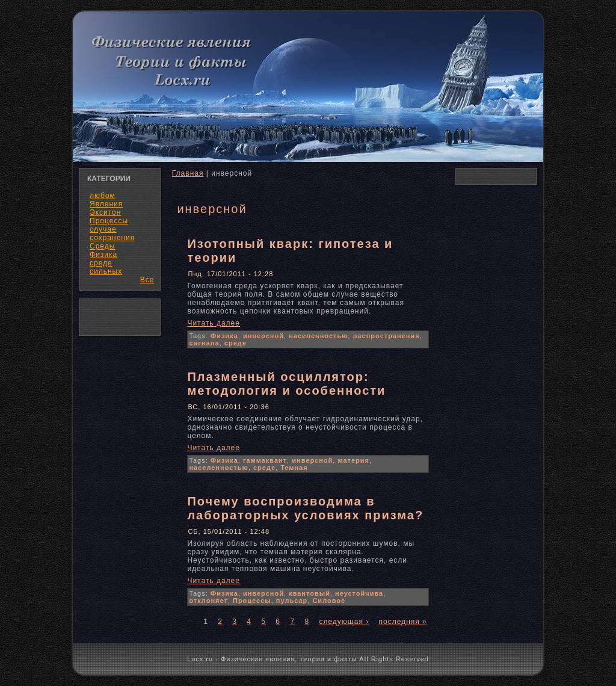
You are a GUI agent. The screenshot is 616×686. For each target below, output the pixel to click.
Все (147, 280)
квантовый (310, 593)
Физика (224, 336)
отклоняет (208, 601)
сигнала (204, 343)
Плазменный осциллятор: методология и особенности (286, 384)
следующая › (344, 622)
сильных (106, 271)
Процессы (252, 601)
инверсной (263, 336)
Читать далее (214, 323)
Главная (188, 173)
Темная (294, 468)
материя (353, 460)
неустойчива (359, 593)
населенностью (318, 336)
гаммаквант (265, 460)
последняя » (403, 622)
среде (236, 343)
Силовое (329, 601)
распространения (387, 336)
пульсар (292, 601)
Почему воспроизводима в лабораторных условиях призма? (305, 508)
